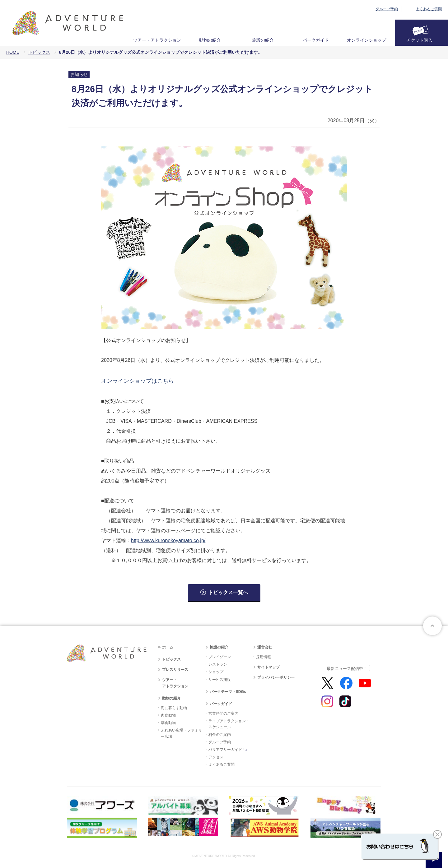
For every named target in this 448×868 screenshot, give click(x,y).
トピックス (39, 52)
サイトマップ (268, 667)
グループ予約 (387, 9)
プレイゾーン (220, 657)
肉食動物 (168, 715)
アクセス (216, 757)
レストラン (218, 664)
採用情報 (264, 657)
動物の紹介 (210, 40)
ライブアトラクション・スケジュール (229, 724)
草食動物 (168, 723)
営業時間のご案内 (223, 713)
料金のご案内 (220, 735)
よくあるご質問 (429, 9)
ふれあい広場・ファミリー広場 (181, 733)
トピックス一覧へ (228, 592)
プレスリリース (175, 670)
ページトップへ (432, 626)
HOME (13, 52)
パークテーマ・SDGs (228, 692)
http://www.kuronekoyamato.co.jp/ (168, 540)
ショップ (216, 672)
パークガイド (316, 40)
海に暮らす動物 (174, 708)
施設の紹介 (263, 40)
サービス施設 (220, 680)
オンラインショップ (366, 40)
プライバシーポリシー (276, 677)
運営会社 (265, 647)
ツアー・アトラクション (157, 40)
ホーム (168, 647)
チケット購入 (419, 40)
